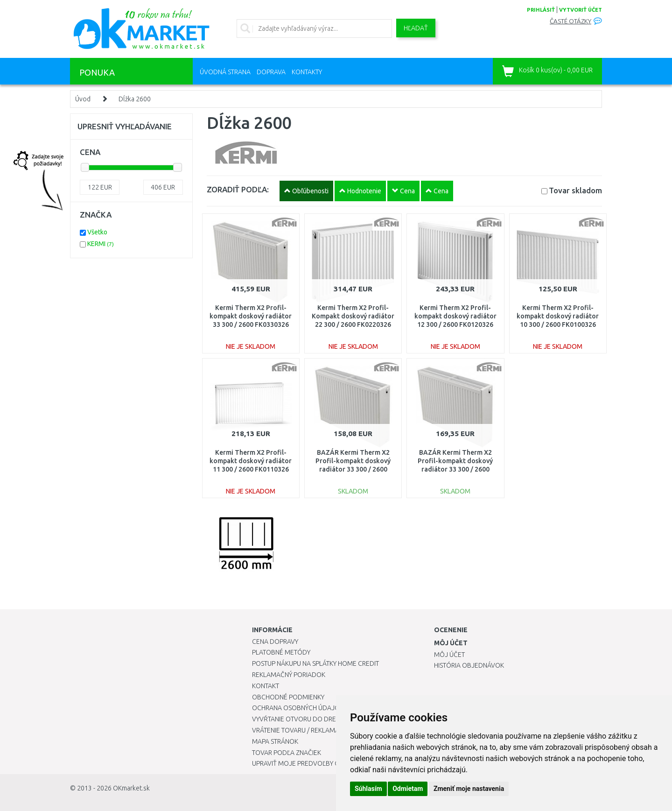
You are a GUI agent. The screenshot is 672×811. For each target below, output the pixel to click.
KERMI (101, 244)
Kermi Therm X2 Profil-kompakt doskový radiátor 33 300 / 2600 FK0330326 (251, 316)
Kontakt (266, 686)
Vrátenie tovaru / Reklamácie (300, 730)
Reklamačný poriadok (289, 675)
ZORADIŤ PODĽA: (238, 189)
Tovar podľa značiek (287, 753)
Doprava (271, 72)
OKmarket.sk (131, 788)
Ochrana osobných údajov (298, 708)
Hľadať (416, 28)
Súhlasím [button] (368, 789)
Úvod (83, 99)
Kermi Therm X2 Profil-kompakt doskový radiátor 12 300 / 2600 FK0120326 (455, 316)
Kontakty (307, 72)
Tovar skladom (575, 190)
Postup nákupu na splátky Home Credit (315, 663)
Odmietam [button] (408, 789)
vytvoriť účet (581, 10)
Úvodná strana (225, 72)
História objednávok (469, 665)
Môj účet (449, 655)
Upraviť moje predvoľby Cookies (307, 763)
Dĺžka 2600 (135, 99)
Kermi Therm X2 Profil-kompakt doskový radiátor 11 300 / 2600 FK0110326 (251, 461)
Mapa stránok (275, 741)
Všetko (97, 232)
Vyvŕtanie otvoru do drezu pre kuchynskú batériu (335, 719)
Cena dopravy (275, 642)
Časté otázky (570, 21)
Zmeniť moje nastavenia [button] (469, 789)
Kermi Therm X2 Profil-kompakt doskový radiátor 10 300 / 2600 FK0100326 (558, 316)
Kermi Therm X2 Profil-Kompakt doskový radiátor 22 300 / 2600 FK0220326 (353, 316)
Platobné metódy (281, 652)
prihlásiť (541, 10)
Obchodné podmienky (288, 697)
